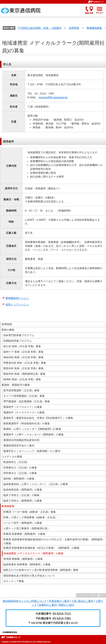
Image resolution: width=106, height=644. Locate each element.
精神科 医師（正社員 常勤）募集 (22, 379)
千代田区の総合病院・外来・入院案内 (40, 28)
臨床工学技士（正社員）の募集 (21, 495)
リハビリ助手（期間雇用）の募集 (23, 523)
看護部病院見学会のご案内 (19, 446)
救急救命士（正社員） (16, 462)
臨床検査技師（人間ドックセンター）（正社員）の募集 (36, 484)
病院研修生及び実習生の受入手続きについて (29, 576)
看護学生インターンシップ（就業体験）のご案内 (32, 451)
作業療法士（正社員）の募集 (20, 468)
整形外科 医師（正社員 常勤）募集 (23, 368)
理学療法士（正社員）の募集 (20, 473)
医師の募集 (8, 330)
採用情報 (74, 28)
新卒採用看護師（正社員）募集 (21, 390)
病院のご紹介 (67, 605)
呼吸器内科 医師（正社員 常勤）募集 (25, 363)
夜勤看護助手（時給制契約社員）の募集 (27, 423)
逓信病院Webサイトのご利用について (25, 601)
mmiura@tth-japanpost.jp (53, 97)
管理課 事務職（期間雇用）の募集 (23, 559)
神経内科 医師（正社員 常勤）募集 (23, 357)
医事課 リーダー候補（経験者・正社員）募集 (30, 512)
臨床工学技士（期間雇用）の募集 (23, 501)
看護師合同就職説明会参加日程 (21, 440)
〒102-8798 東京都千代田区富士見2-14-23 (53, 623)
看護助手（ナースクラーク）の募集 (24, 412)
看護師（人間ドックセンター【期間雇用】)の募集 (32, 429)
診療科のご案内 (48, 605)
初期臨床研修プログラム (18, 341)
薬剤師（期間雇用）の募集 (19, 479)
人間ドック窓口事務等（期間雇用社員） (27, 528)
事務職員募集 (94, 28)
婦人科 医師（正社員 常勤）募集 (22, 346)
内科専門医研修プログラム (19, 335)
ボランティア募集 (14, 581)
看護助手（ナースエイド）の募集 (23, 407)
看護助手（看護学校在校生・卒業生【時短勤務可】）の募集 (38, 418)
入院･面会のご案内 (82, 601)
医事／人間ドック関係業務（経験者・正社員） (30, 517)
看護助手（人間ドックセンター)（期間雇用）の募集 (34, 434)
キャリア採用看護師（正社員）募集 (24, 396)
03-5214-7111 (62, 614)
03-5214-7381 (62, 619)
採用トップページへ (17, 305)
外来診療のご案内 (59, 601)
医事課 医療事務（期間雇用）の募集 (24, 534)
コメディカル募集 (12, 457)
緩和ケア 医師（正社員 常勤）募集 (23, 352)
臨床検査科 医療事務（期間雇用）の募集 (27, 564)
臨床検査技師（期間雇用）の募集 (23, 490)
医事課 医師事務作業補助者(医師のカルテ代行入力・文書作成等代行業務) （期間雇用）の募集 (54, 541)
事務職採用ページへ (17, 298)
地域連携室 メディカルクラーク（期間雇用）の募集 (33, 553)
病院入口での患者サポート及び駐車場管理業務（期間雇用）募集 (41, 570)
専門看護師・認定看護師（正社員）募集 (27, 401)
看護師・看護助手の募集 (16, 385)
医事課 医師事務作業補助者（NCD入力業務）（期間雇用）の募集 (41, 548)
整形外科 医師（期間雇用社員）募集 (24, 374)
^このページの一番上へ (91, 595)
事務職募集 (8, 506)
